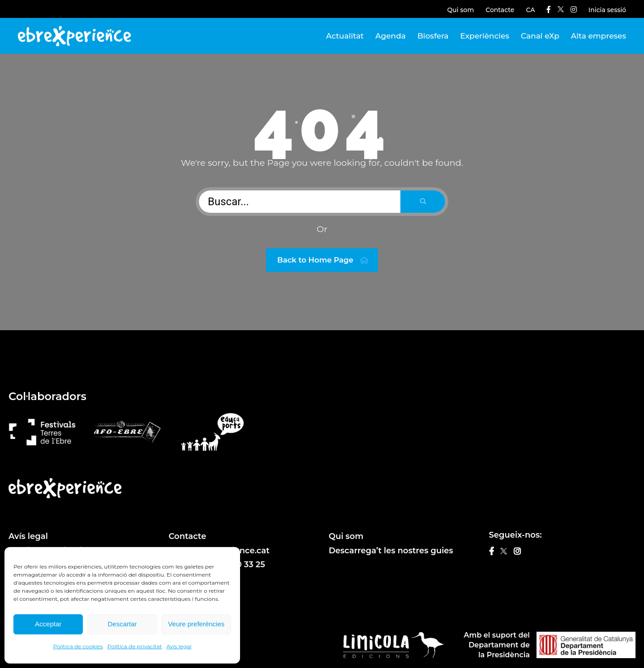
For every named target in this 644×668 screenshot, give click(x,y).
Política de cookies (78, 646)
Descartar (122, 624)
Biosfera (433, 36)
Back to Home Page (323, 260)
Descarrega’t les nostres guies (391, 551)
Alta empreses (599, 36)
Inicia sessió (607, 10)
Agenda (391, 36)
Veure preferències (196, 624)
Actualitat (345, 36)
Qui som (461, 10)
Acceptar (48, 624)
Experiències (485, 36)
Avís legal (179, 646)
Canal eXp (540, 36)
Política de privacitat (135, 646)
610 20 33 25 (240, 565)
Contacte (500, 10)
